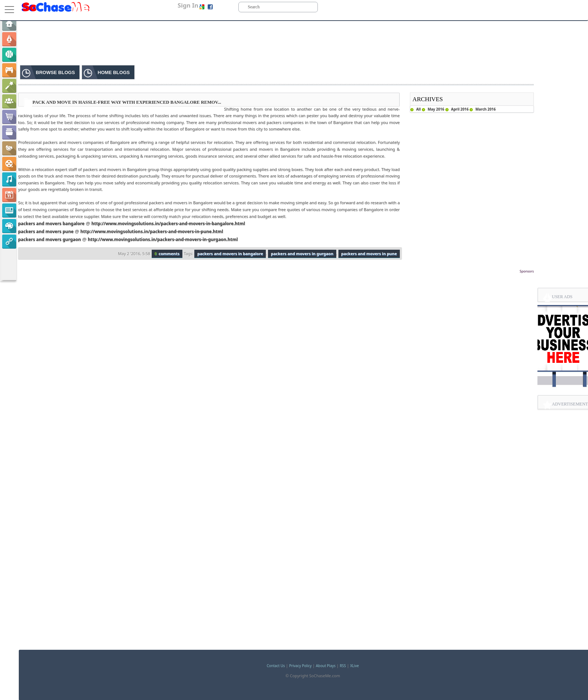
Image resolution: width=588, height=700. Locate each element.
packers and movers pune (46, 231)
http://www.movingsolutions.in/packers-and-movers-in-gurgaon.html (163, 239)
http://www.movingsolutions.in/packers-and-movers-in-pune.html (152, 231)
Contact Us (276, 666)
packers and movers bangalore (51, 224)
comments (167, 254)
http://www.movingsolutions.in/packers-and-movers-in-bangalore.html (168, 224)
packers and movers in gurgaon (302, 254)
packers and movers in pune (369, 254)
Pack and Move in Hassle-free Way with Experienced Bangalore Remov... (127, 102)
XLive (355, 666)
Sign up (221, 7)
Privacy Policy (300, 666)
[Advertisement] (276, 285)
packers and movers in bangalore (230, 254)
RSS (343, 666)
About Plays (326, 666)
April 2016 (460, 109)
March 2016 (485, 109)
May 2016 (436, 109)
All (418, 109)
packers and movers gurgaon (49, 239)
